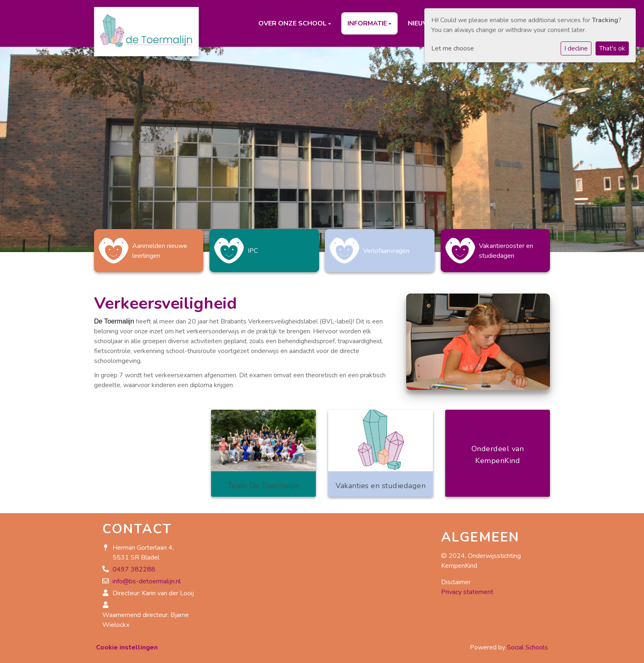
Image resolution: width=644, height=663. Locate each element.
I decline (576, 48)
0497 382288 (134, 565)
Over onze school (293, 23)
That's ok (612, 48)
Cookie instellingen (127, 643)
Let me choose (453, 48)
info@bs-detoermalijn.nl (147, 577)
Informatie (368, 23)
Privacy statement (467, 588)
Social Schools (527, 643)
